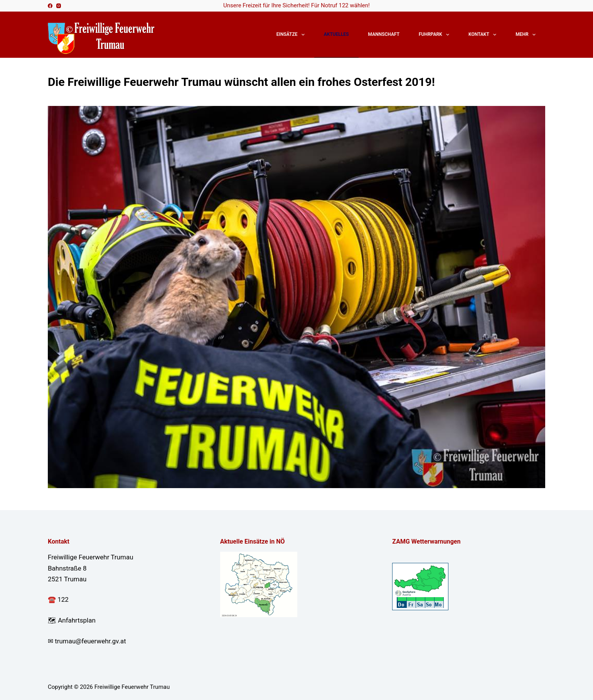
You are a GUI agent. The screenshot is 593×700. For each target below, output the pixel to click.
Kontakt (484, 35)
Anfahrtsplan (77, 620)
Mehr (527, 35)
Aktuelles (336, 34)
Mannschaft (384, 34)
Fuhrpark (435, 35)
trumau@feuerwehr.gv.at (90, 641)
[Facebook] (50, 6)
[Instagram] (59, 6)
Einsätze (292, 35)
